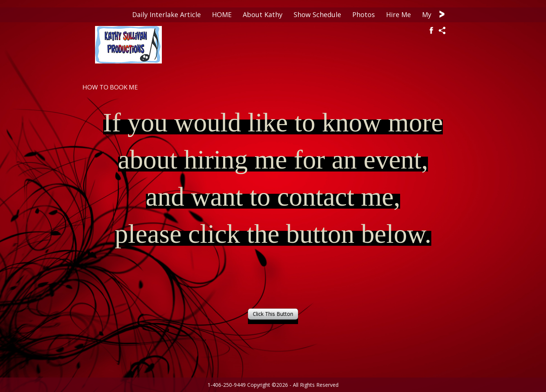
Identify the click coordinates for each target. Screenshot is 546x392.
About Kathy (263, 14)
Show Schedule (317, 14)
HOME (222, 14)
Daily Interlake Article (166, 14)
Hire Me (398, 14)
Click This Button (273, 314)
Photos (364, 14)
